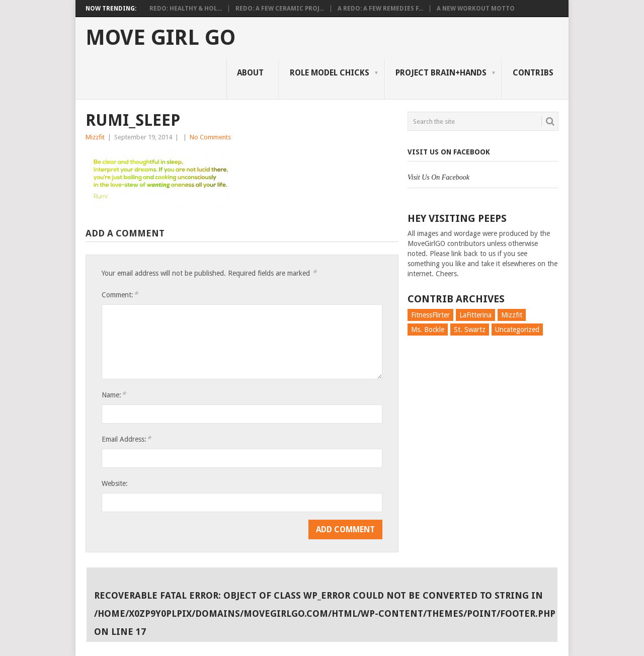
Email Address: (126, 439)
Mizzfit (95, 137)
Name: (114, 395)
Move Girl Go (160, 38)
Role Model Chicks (330, 73)
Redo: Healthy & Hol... (186, 9)
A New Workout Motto (476, 9)
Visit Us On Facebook (449, 152)
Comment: (120, 295)
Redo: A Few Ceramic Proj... (280, 9)
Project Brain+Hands (441, 73)
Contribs (533, 73)
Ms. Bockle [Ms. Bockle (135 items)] (428, 330)
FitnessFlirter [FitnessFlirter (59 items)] (430, 315)
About (250, 73)
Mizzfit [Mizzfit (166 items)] (512, 315)
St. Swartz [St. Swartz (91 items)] (470, 330)
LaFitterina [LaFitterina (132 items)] (475, 315)
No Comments (210, 137)
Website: (115, 483)
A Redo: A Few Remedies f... (380, 9)
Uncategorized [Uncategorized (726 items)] (517, 330)
